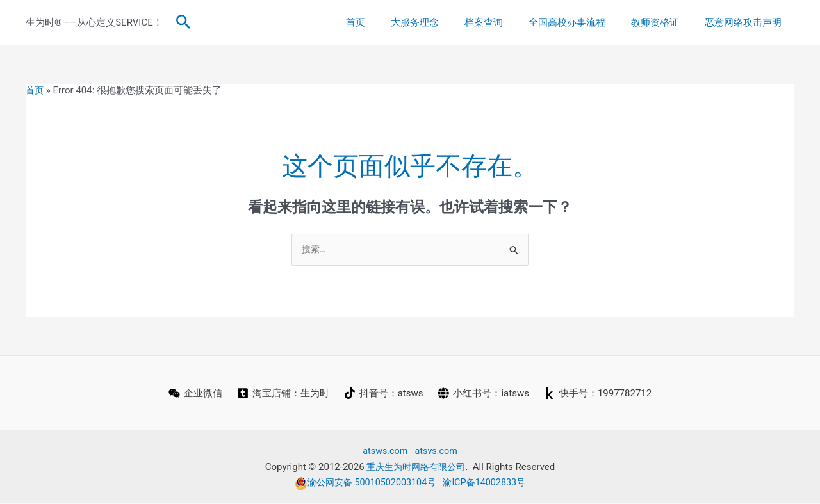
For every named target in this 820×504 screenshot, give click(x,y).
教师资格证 (665, 22)
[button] (184, 22)
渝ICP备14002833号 (488, 483)
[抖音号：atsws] (384, 394)
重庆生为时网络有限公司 (416, 467)
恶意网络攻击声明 (746, 22)
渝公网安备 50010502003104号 (363, 483)
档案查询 (506, 22)
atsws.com (384, 451)
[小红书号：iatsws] (484, 394)
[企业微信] (194, 394)
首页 (391, 22)
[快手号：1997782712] (599, 394)
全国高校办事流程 (583, 22)
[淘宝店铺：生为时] (283, 394)
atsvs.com (437, 451)
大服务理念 (444, 22)
